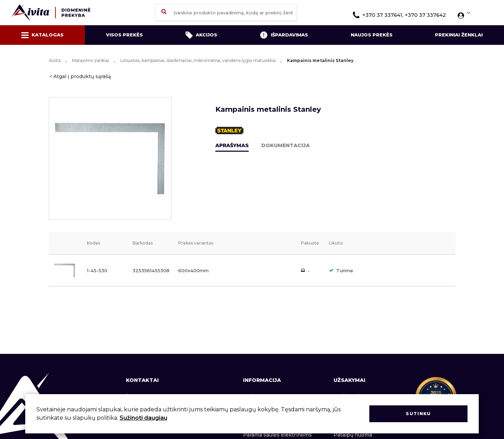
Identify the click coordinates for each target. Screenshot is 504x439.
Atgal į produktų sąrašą (82, 76)
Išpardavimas (284, 35)
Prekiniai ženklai (459, 35)
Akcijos (201, 35)
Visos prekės (124, 35)
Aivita (55, 60)
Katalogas (42, 35)
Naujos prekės (372, 35)
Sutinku (418, 414)
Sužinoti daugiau (143, 418)
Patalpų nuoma (353, 435)
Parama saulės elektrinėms (277, 435)
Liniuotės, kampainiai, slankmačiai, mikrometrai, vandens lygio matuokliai (198, 60)
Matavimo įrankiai (90, 60)
